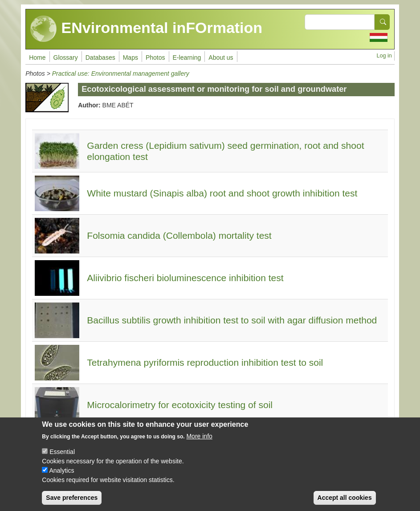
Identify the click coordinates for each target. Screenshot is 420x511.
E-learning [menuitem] (187, 57)
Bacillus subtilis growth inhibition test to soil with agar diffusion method (232, 320)
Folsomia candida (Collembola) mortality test (179, 235)
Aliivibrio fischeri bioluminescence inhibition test (185, 278)
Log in (384, 56)
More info (199, 444)
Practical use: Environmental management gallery (121, 74)
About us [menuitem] (221, 57)
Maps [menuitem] (130, 57)
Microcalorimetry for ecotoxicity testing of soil (180, 405)
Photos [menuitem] (155, 57)
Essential (62, 459)
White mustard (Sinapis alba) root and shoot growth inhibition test (222, 193)
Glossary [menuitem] (66, 57)
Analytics (61, 478)
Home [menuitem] (37, 57)
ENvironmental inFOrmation (146, 29)
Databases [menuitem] (100, 57)
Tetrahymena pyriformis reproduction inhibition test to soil (205, 362)
